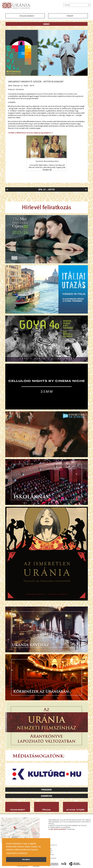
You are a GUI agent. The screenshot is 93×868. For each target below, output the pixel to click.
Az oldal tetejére (75, 810)
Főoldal (46, 810)
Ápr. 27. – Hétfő (46, 190)
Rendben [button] (26, 859)
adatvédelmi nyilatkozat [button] (17, 853)
